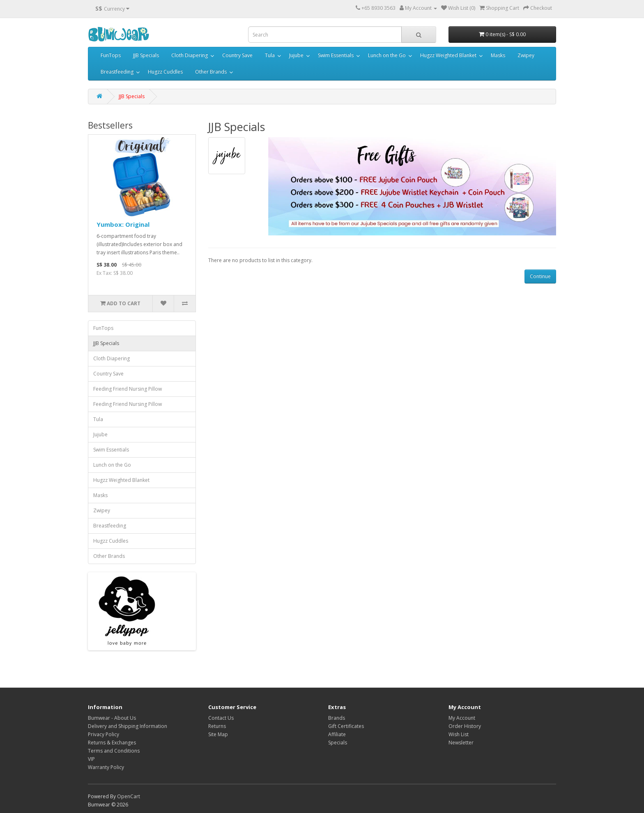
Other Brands (211, 72)
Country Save (237, 55)
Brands (337, 718)
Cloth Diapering (190, 55)
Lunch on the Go (387, 55)
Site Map (218, 734)
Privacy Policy (103, 734)
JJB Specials (146, 55)
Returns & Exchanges (112, 743)
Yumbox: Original (123, 224)
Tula (270, 55)
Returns (217, 726)
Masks (498, 55)
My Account (462, 718)
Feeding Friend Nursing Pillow (128, 389)
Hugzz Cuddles (165, 72)
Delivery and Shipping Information (128, 726)
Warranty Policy (106, 767)
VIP (91, 759)
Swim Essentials (336, 55)
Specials (338, 743)
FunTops (111, 55)
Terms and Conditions (114, 751)
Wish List (459, 734)
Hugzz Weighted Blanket (448, 55)
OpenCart (129, 796)
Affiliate (337, 734)
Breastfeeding (117, 72)
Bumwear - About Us (112, 718)
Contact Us (221, 718)
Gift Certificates (346, 726)
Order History (465, 726)
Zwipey (526, 55)
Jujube (296, 55)
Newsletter (461, 743)
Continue (540, 276)
